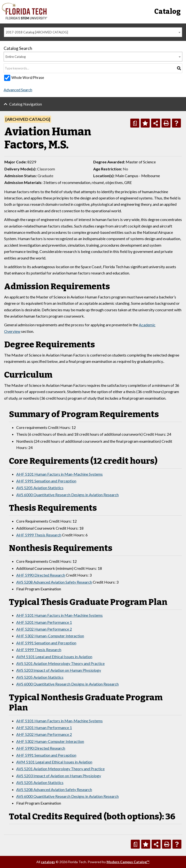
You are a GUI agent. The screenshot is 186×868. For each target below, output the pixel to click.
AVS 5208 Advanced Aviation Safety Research (54, 582)
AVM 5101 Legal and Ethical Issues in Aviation (54, 657)
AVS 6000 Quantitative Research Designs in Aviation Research (67, 495)
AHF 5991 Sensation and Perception (46, 481)
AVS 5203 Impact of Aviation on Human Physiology (59, 670)
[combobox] (93, 32)
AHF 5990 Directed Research (41, 575)
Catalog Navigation (26, 104)
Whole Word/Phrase (28, 78)
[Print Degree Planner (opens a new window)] (135, 123)
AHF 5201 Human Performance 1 (44, 622)
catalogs (48, 862)
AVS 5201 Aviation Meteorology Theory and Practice (60, 663)
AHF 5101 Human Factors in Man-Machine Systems (59, 474)
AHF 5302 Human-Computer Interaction (50, 636)
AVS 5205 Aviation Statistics (40, 488)
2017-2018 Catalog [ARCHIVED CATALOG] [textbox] (37, 32)
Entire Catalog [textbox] (16, 57)
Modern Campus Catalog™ (128, 862)
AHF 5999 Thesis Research (39, 535)
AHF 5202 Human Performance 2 (44, 629)
